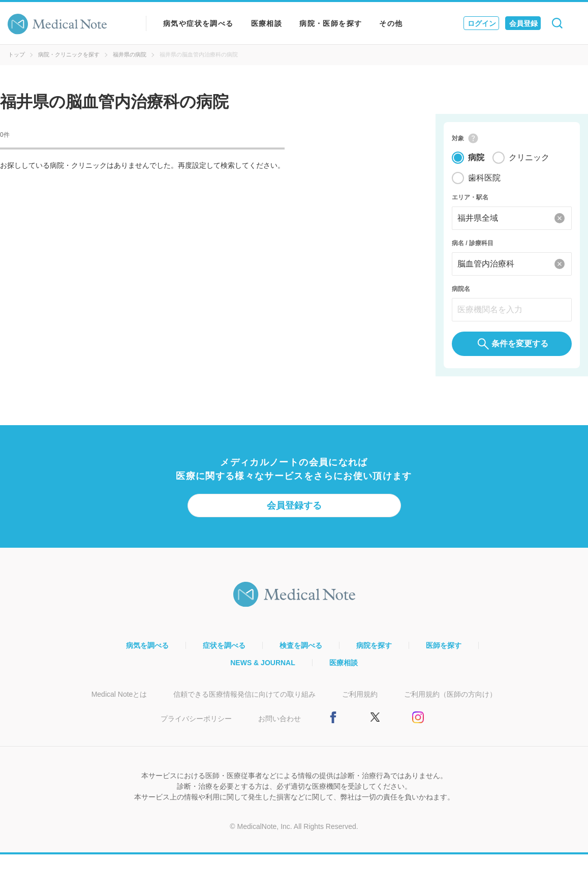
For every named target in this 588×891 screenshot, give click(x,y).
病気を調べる (147, 645)
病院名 (461, 289)
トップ (17, 54)
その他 (391, 23)
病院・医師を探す (331, 23)
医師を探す (444, 645)
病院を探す (374, 645)
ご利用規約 (360, 694)
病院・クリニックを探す (69, 54)
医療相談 (267, 23)
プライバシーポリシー (196, 719)
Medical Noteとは (119, 694)
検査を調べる (301, 645)
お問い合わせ (280, 719)
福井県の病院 (130, 54)
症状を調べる (224, 645)
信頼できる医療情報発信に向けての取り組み (244, 694)
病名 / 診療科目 (473, 243)
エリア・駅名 (470, 197)
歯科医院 (484, 178)
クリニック (529, 157)
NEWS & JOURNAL (263, 663)
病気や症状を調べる (198, 23)
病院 (476, 157)
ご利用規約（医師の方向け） (450, 694)
